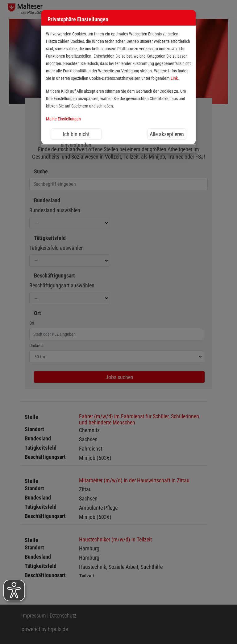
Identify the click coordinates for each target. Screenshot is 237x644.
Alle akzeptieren (167, 134)
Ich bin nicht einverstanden (76, 135)
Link (174, 78)
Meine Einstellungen (63, 119)
